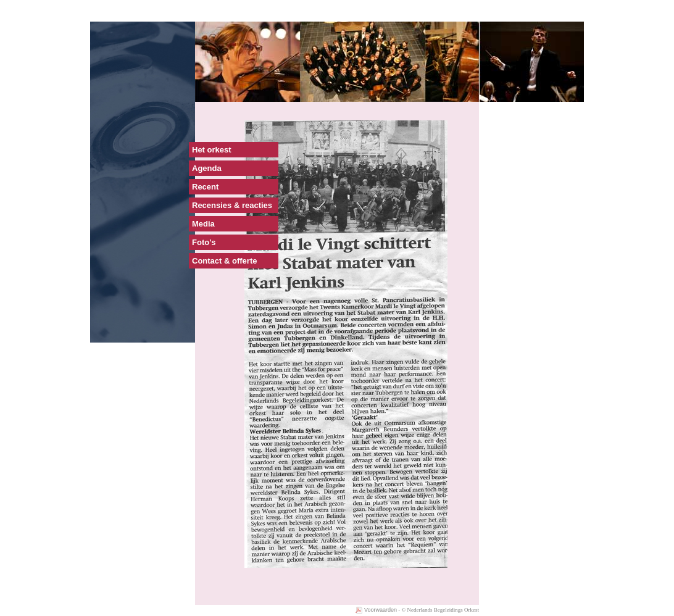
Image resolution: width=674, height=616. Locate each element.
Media (203, 224)
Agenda (207, 168)
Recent (205, 187)
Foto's (204, 242)
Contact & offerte (224, 261)
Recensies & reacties (232, 205)
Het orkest (212, 150)
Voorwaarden (376, 610)
